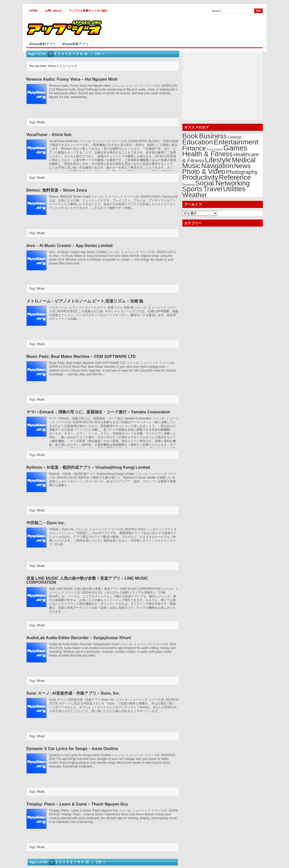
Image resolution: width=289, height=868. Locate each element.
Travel (213, 189)
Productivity (200, 177)
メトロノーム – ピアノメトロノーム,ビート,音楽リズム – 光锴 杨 (85, 301)
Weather (195, 195)
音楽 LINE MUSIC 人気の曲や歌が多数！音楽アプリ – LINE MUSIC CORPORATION (87, 580)
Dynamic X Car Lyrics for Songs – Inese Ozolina (72, 749)
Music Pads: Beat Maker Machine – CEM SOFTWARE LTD (81, 356)
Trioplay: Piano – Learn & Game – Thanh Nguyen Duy (77, 804)
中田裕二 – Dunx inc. (46, 523)
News (242, 166)
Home (34, 11)
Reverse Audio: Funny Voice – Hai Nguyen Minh (72, 79)
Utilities (234, 189)
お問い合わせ (53, 11)
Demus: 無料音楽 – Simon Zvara (57, 190)
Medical (244, 160)
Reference (235, 177)
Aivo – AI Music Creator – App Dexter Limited (70, 246)
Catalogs (235, 137)
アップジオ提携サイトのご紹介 (88, 11)
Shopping (189, 184)
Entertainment (236, 142)
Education (198, 142)
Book (190, 136)
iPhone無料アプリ (43, 44)
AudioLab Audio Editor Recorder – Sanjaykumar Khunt (79, 638)
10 (86, 54)
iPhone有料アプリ (75, 44)
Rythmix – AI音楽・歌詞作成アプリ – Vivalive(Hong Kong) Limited (88, 467)
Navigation (217, 166)
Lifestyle (218, 160)
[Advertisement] (204, 27)
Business (213, 136)
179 (97, 54)
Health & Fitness (208, 154)
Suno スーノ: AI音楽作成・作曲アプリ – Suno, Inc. (73, 693)
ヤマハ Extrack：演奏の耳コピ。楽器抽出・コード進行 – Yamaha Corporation (98, 412)
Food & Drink (215, 149)
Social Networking (223, 183)
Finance (194, 148)
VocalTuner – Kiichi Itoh (49, 135)
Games (235, 148)
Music (41, 122)
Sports (192, 189)
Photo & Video (204, 172)
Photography (242, 172)
